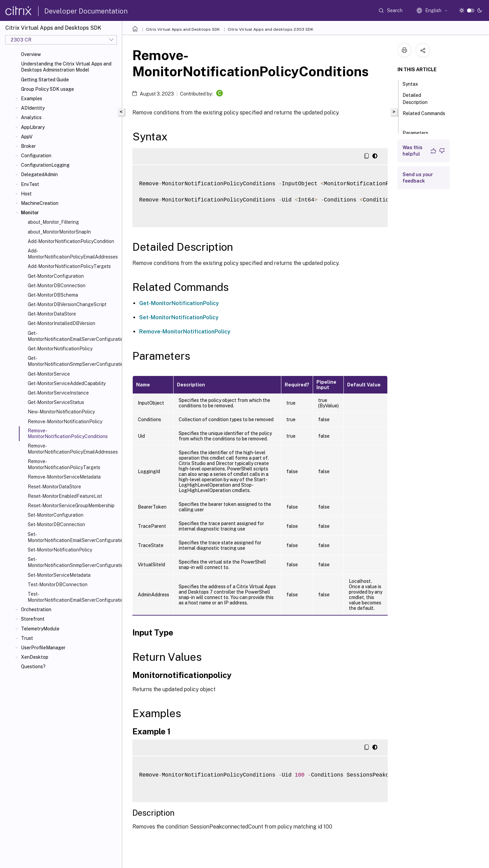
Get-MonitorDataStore (52, 314)
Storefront (33, 619)
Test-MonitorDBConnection (58, 585)
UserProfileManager (43, 648)
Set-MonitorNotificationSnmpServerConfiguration (73, 562)
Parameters (419, 132)
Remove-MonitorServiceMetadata (64, 477)
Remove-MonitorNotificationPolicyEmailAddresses (73, 449)
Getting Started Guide (45, 80)
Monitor (30, 213)
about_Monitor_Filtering (53, 222)
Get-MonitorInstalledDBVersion (61, 323)
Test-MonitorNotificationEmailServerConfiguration (73, 597)
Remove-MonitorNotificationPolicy (65, 422)
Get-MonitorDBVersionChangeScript (67, 304)
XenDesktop (35, 657)
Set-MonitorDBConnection (56, 524)
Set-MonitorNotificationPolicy (60, 550)
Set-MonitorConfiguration (56, 515)
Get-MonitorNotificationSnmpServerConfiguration (73, 361)
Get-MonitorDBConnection (57, 286)
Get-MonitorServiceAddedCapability (67, 383)
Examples (32, 99)
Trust (27, 638)
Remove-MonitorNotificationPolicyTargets (64, 464)
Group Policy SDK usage (47, 89)
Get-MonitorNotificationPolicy (60, 349)
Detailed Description (419, 99)
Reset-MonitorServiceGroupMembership (71, 506)
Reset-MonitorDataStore (54, 487)
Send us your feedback (418, 178)
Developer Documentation (86, 11)
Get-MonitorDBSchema (53, 295)
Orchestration (36, 609)
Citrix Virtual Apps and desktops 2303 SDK (271, 29)
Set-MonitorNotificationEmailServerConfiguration (73, 537)
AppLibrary (33, 127)
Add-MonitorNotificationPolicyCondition (71, 241)
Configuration (36, 156)
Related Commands (424, 116)
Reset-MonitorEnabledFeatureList (65, 496)
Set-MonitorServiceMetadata (59, 575)
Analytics (31, 117)
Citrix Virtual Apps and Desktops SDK (183, 29)
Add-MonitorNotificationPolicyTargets (69, 266)
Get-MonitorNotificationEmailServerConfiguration (73, 336)
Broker (28, 146)
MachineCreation (40, 203)
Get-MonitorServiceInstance (58, 393)
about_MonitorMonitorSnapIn (59, 232)
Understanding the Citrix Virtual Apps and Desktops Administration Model (66, 67)
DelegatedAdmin (39, 174)
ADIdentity (33, 108)
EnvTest (30, 184)
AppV (27, 137)
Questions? (33, 667)
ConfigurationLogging (45, 165)
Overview (31, 54)
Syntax (414, 83)
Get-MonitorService (49, 374)
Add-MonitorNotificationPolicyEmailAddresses (73, 254)
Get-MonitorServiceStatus (56, 402)
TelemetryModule (40, 629)
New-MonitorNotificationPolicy (61, 412)
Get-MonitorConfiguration (56, 276)
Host (26, 194)
